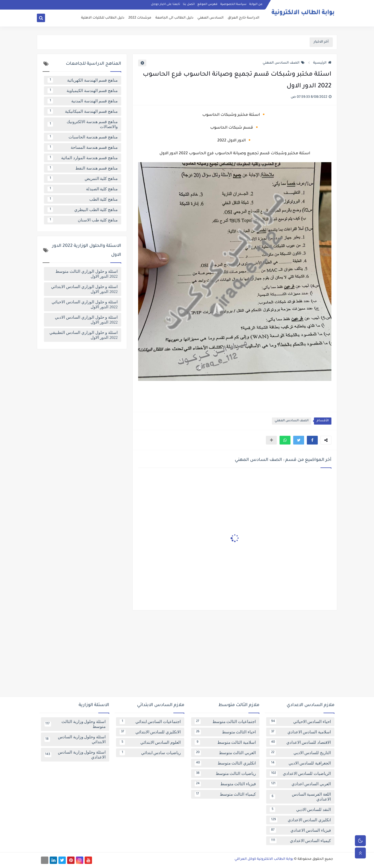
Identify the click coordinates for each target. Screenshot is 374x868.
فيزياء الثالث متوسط (225, 784)
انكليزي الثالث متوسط (225, 763)
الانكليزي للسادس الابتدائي (150, 732)
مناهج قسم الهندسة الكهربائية (83, 80)
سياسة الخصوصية (233, 4)
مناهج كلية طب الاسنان (83, 220)
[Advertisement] (187, 656)
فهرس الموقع (207, 4)
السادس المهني (210, 18)
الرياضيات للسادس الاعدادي (300, 774)
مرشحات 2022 (140, 18)
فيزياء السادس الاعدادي (300, 830)
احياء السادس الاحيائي (300, 722)
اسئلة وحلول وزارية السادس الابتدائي (75, 739)
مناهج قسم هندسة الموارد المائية (83, 158)
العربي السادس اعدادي (300, 784)
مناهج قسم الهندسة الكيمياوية (83, 91)
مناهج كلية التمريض (83, 179)
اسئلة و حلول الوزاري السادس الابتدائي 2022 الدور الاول (84, 289)
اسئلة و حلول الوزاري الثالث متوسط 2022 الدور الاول (87, 274)
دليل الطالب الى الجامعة (174, 18)
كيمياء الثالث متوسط (225, 794)
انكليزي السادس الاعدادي (300, 820)
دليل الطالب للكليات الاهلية (103, 18)
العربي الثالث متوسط (225, 753)
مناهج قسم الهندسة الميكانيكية (83, 111)
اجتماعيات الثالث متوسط (225, 722)
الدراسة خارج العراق (244, 18)
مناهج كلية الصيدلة (83, 189)
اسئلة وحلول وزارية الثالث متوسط (75, 724)
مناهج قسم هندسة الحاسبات (83, 137)
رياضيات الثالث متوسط (225, 774)
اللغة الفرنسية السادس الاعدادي (300, 797)
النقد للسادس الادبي (300, 810)
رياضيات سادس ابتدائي (150, 753)
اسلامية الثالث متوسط (225, 742)
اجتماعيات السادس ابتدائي (150, 722)
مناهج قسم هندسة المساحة (83, 147)
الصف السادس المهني (284, 63)
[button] (312, 440)
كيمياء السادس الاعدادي (300, 841)
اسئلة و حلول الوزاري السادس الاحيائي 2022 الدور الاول (85, 304)
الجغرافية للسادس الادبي (300, 763)
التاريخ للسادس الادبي (300, 753)
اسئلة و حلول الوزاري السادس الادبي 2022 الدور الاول (86, 320)
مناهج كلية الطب (83, 199)
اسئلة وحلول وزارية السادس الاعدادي (75, 755)
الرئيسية (322, 63)
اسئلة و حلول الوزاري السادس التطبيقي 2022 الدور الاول (84, 335)
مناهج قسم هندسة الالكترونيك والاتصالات (83, 124)
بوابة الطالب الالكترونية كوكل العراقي (264, 859)
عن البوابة (256, 4)
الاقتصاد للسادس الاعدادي (300, 742)
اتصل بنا (189, 4)
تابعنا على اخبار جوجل (166, 4)
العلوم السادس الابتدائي (150, 742)
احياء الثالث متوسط (225, 732)
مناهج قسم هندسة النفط (83, 168)
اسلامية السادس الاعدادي (300, 732)
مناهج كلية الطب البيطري (83, 210)
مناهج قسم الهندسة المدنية (83, 101)
